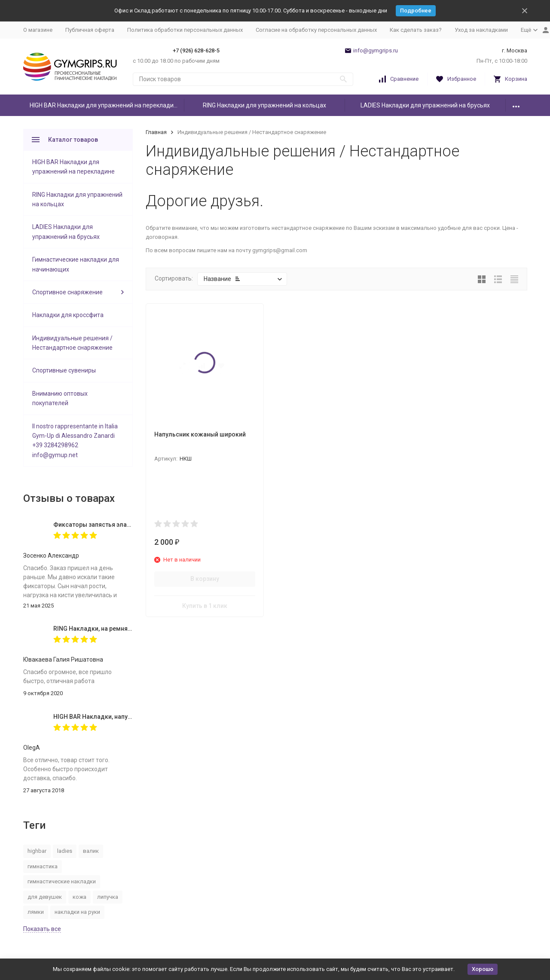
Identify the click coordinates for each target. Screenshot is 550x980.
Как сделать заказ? (416, 30)
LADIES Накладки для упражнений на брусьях (425, 105)
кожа (79, 897)
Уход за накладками (481, 30)
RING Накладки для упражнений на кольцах (264, 105)
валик (91, 851)
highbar (37, 851)
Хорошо (483, 969)
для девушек (45, 897)
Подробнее (416, 11)
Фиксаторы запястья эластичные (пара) (112, 525)
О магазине (38, 30)
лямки (36, 912)
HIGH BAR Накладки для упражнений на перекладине (105, 105)
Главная (156, 132)
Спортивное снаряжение (67, 292)
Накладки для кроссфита (68, 315)
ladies (65, 851)
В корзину (205, 579)
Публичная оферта (90, 30)
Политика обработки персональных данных (185, 30)
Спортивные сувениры (64, 370)
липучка (108, 897)
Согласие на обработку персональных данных (316, 30)
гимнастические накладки (62, 881)
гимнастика (43, 866)
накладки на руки (77, 912)
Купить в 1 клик (205, 606)
